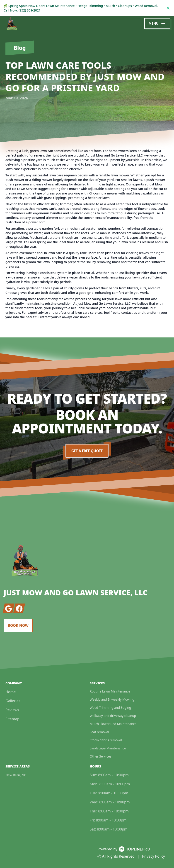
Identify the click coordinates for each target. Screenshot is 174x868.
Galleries (13, 701)
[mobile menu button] (157, 23)
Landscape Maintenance (108, 748)
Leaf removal (99, 732)
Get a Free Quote (87, 451)
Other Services (100, 756)
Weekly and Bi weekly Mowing (112, 699)
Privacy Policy (153, 856)
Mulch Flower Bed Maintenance (113, 724)
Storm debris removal (106, 740)
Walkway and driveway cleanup (113, 716)
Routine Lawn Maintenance (110, 691)
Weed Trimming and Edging (110, 708)
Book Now (18, 625)
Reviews (12, 710)
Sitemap (12, 719)
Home (11, 692)
